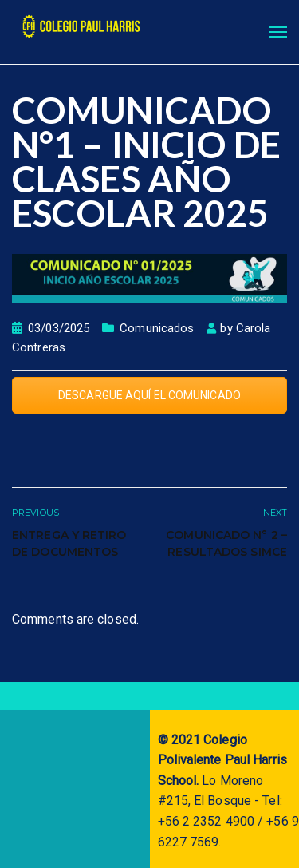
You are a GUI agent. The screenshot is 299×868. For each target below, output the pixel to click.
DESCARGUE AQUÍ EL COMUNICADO (149, 395)
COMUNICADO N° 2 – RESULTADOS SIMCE (226, 543)
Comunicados (157, 328)
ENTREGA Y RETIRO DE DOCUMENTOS (69, 543)
